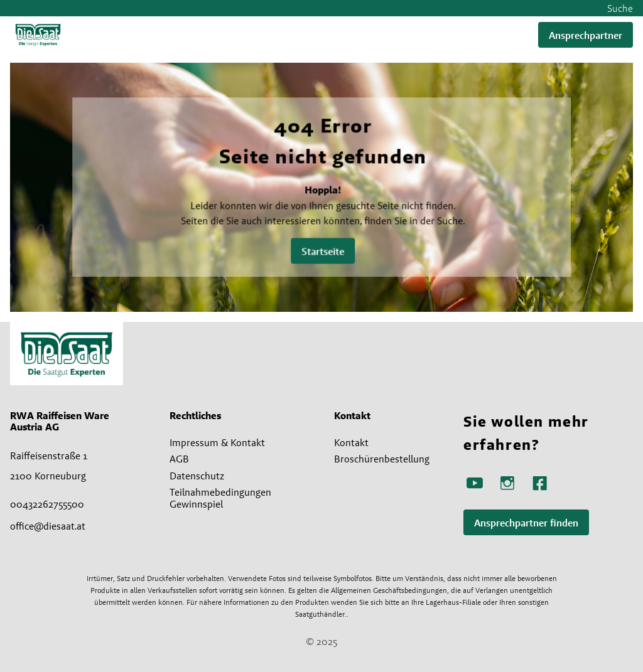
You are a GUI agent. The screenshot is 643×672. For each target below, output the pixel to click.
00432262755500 (47, 504)
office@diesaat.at (48, 526)
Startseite (323, 251)
